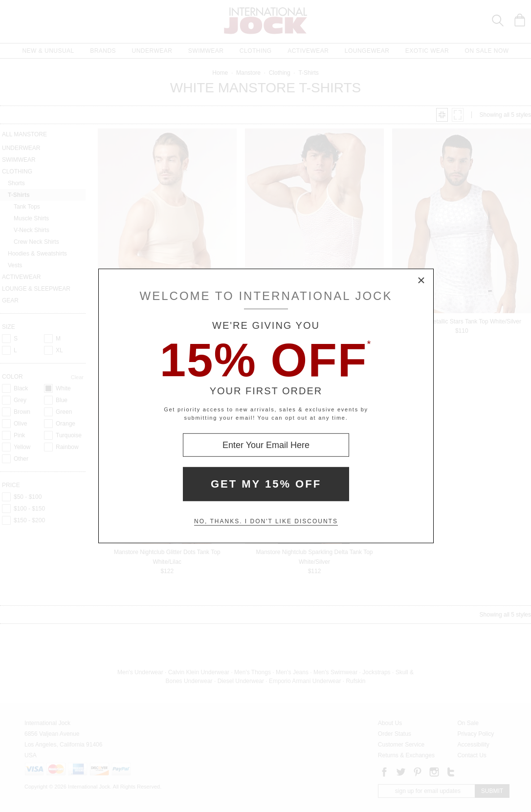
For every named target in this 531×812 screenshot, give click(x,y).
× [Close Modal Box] (421, 281)
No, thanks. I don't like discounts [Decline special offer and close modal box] (266, 521)
